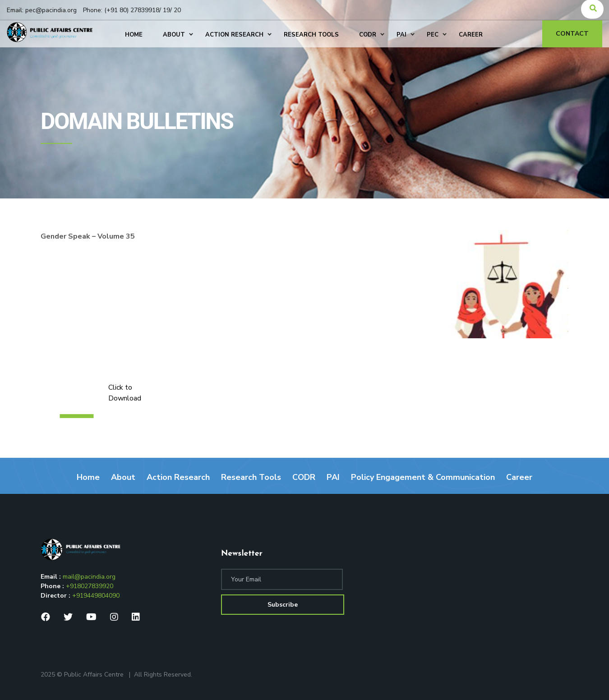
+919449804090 (96, 596)
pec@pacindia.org (51, 10)
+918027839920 (90, 586)
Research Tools (251, 477)
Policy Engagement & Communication (423, 477)
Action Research (178, 477)
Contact (572, 34)
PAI (333, 477)
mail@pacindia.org (89, 577)
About (123, 477)
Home (88, 477)
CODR (304, 477)
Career (519, 477)
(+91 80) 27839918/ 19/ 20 (143, 10)
